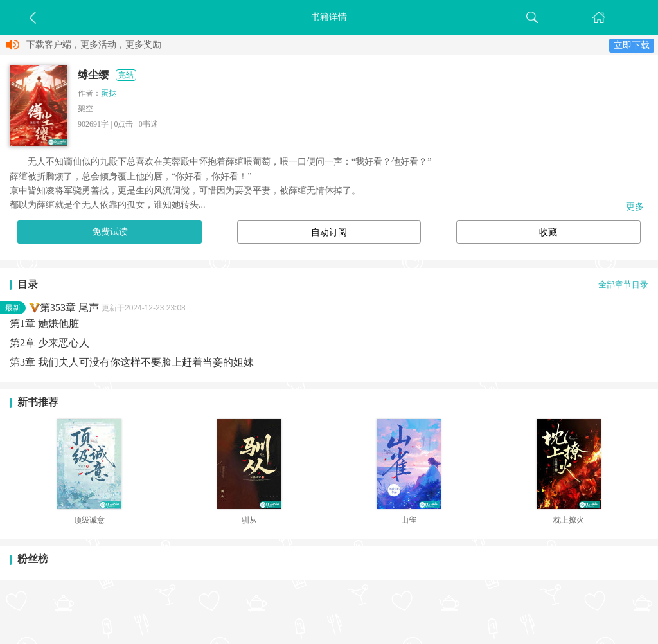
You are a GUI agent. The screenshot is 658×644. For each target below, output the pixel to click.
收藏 (548, 232)
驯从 (249, 520)
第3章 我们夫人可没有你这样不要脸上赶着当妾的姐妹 (132, 362)
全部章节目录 (623, 285)
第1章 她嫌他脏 (44, 324)
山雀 (409, 520)
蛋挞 (109, 93)
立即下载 (632, 45)
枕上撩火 (569, 520)
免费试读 (110, 232)
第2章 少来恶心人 (49, 343)
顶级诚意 (89, 520)
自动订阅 (329, 232)
